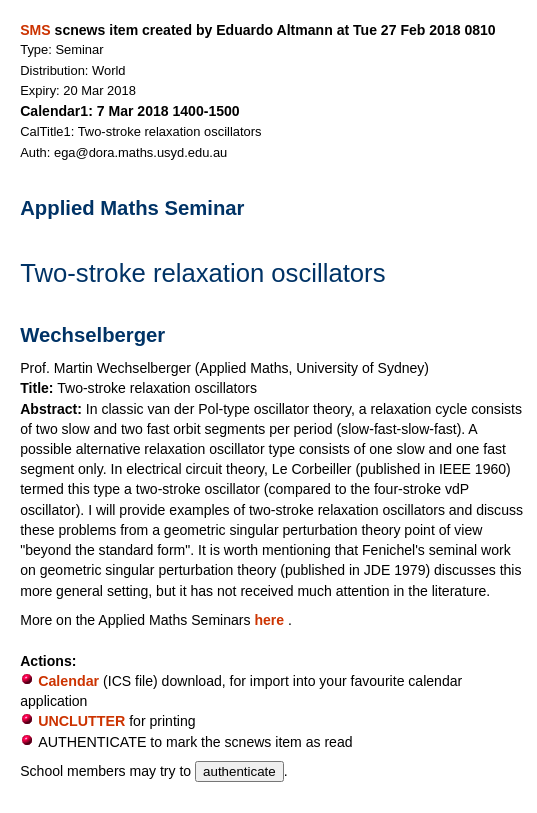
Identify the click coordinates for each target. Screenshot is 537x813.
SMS (35, 30)
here (271, 620)
